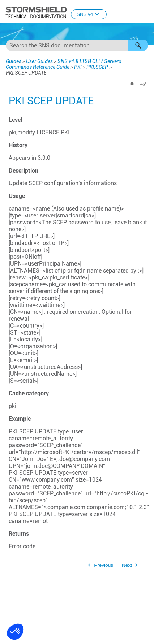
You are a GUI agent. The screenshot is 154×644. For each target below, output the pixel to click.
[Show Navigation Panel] (145, 12)
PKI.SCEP (97, 67)
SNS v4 (89, 14)
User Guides (39, 61)
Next (127, 565)
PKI (78, 67)
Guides (14, 61)
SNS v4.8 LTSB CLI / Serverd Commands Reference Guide (64, 64)
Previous (104, 565)
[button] (138, 45)
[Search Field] (77, 45)
